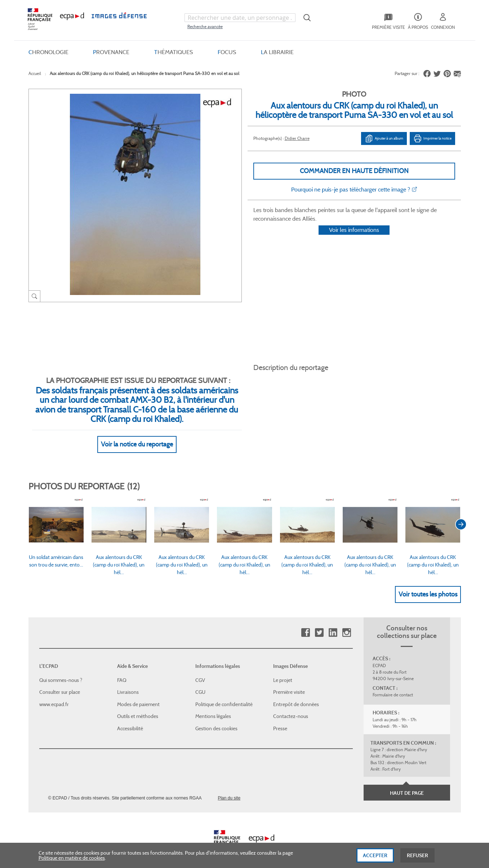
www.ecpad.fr (54, 696)
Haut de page (407, 785)
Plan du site (229, 789)
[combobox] (240, 18)
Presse (280, 720)
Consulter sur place (60, 684)
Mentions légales (213, 708)
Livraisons (128, 684)
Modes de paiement (138, 696)
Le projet (283, 671)
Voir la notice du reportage (137, 436)
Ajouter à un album (384, 138)
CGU (200, 684)
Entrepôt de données (296, 696)
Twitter (319, 624)
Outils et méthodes (138, 708)
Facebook (305, 624)
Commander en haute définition (354, 171)
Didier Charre (297, 138)
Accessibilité (130, 720)
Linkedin (333, 624)
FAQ (122, 671)
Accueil (35, 73)
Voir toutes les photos (428, 586)
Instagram (346, 624)
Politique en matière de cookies (72, 861)
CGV (200, 671)
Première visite (289, 684)
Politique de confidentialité (224, 696)
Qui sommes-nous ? (61, 671)
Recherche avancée (205, 27)
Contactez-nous (291, 708)
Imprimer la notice (432, 138)
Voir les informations (354, 239)
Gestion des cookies (216, 720)
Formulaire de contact (393, 686)
